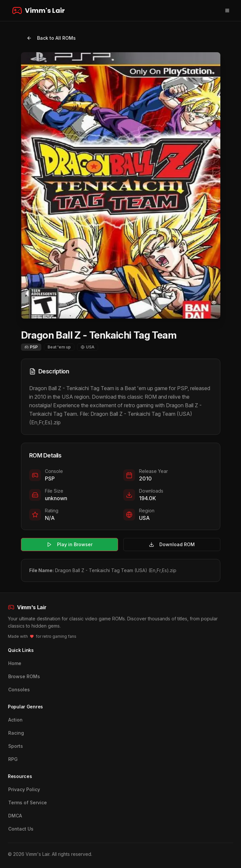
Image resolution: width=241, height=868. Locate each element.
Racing (16, 733)
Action (15, 720)
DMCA (15, 816)
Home (15, 663)
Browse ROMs (24, 676)
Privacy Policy (24, 789)
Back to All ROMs (51, 38)
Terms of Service (28, 802)
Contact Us (21, 829)
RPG (13, 759)
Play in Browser (70, 544)
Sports (16, 746)
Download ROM (172, 544)
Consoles (19, 690)
